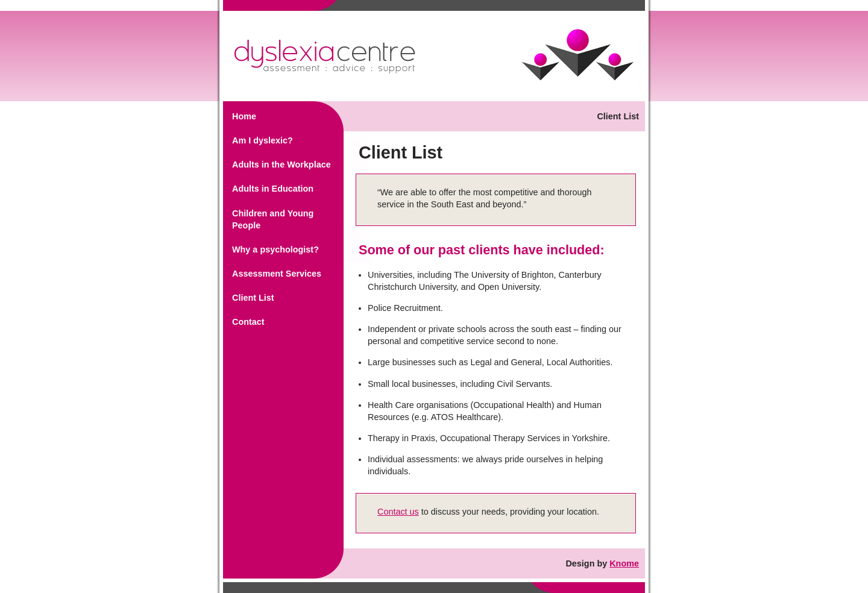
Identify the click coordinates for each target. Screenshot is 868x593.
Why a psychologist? (275, 249)
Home (244, 116)
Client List (253, 298)
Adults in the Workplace (281, 165)
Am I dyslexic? (263, 140)
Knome (624, 563)
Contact (248, 322)
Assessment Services (277, 274)
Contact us (398, 512)
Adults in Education (273, 189)
